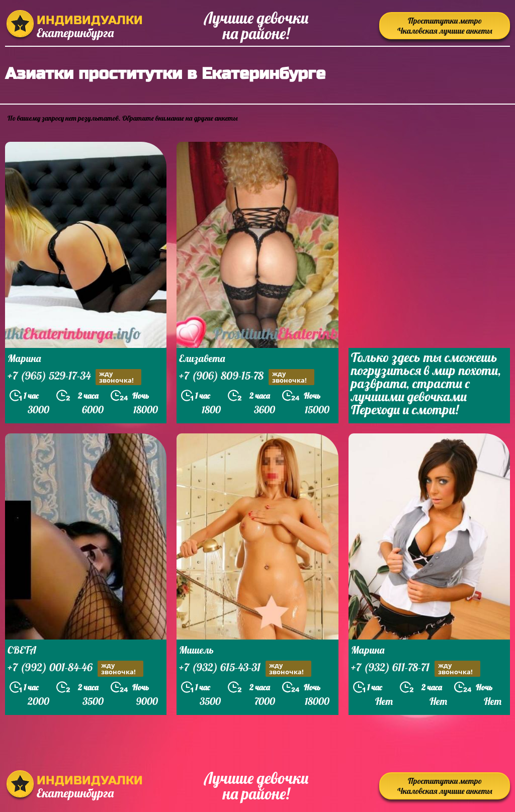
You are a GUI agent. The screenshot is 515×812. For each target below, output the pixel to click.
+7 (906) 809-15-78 (247, 377)
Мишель (196, 650)
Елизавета (202, 358)
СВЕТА (22, 650)
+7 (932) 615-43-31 (245, 668)
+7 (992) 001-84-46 (75, 668)
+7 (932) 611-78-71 (416, 668)
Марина (24, 358)
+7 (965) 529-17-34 (74, 377)
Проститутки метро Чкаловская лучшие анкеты (445, 26)
